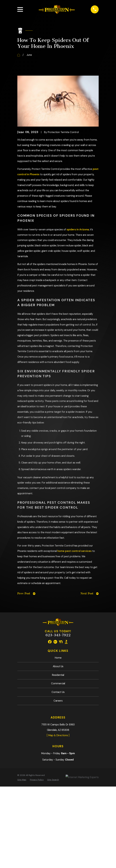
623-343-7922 (58, 635)
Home (58, 658)
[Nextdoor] (61, 642)
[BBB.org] (66, 642)
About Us (58, 666)
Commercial (58, 683)
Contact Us (58, 692)
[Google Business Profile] (55, 642)
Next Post (90, 594)
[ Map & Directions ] (58, 735)
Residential (58, 675)
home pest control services (74, 551)
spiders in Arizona (78, 230)
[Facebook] (50, 642)
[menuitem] (22, 780)
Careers (58, 701)
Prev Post (26, 594)
